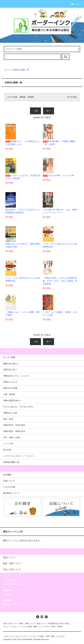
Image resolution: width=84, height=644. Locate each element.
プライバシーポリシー (12, 627)
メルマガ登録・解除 (29, 627)
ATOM (60, 627)
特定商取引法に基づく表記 (59, 623)
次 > (48, 111)
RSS (54, 627)
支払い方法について (11, 623)
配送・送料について (28, 623)
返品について (42, 623)
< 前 (35, 111)
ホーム (8, 70)
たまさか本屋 (9, 487)
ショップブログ (44, 627)
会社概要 (7, 475)
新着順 (31, 97)
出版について (9, 481)
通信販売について (11, 493)
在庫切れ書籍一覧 (21, 70)
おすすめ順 (12, 97)
